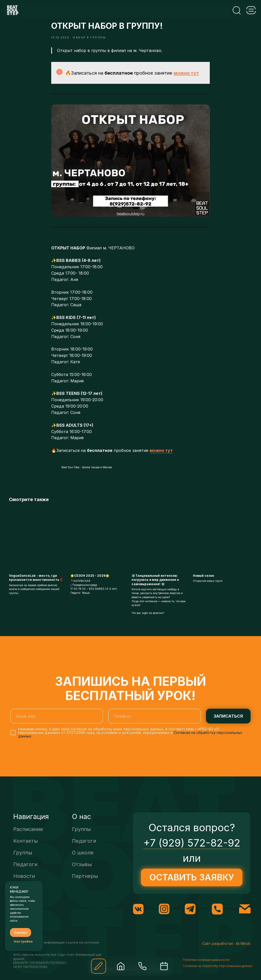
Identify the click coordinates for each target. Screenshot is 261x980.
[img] (121, 966)
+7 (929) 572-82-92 (192, 849)
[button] (99, 966)
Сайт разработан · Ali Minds (226, 950)
